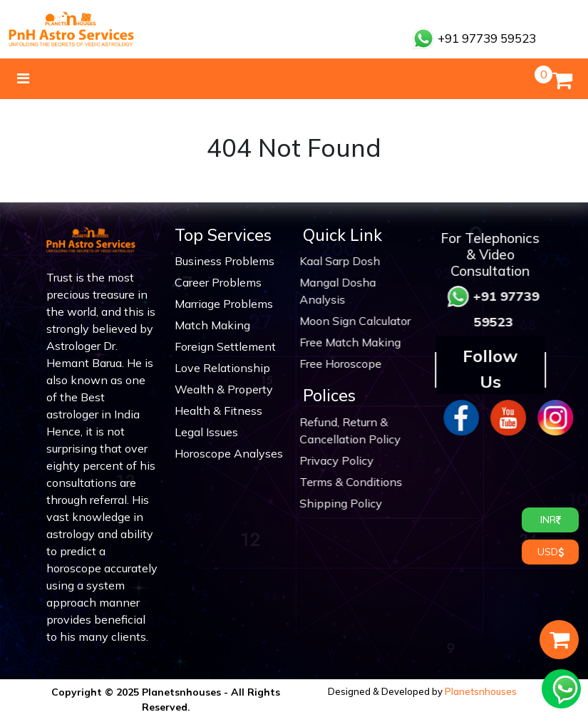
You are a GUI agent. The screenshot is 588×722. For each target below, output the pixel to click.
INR (551, 520)
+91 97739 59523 (474, 38)
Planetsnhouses (481, 691)
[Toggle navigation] (23, 78)
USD (551, 552)
